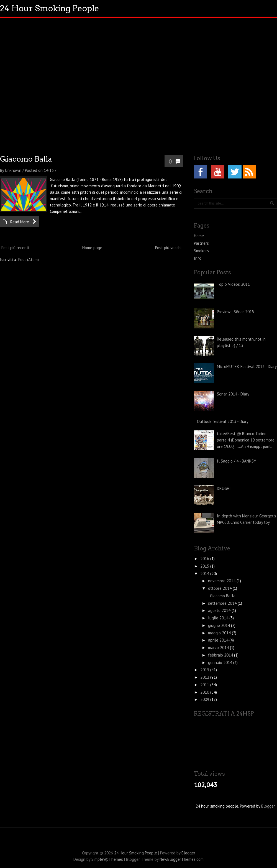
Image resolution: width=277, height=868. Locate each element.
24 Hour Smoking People (50, 8)
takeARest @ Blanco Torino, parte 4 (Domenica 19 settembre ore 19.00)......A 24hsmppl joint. (246, 440)
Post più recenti (15, 248)
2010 (205, 692)
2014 (205, 574)
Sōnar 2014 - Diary (233, 394)
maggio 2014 (220, 633)
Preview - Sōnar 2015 (235, 312)
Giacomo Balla (26, 159)
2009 (205, 699)
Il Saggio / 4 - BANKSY (237, 461)
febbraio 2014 (221, 655)
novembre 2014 (222, 581)
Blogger (268, 806)
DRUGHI (224, 488)
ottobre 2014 (220, 588)
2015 (205, 566)
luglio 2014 (219, 618)
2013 (205, 670)
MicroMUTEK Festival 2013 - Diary (247, 367)
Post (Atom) (29, 260)
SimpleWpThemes (107, 859)
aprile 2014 (219, 640)
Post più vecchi (168, 248)
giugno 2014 (220, 625)
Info (198, 258)
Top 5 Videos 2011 (233, 284)
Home (199, 236)
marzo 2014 (219, 648)
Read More (20, 222)
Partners (201, 243)
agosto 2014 (220, 610)
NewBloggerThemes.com (182, 859)
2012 (205, 677)
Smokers (201, 251)
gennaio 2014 (221, 663)
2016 (205, 559)
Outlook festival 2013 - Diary (223, 421)
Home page (92, 248)
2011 (205, 685)
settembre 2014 (223, 603)
